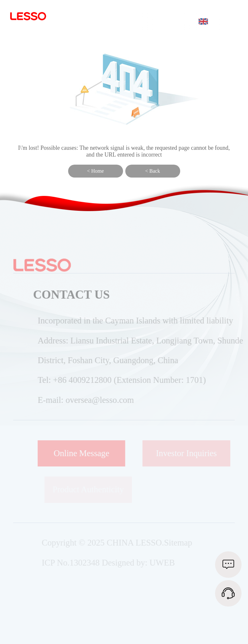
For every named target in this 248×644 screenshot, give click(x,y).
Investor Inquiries (189, 453)
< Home (95, 171)
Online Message (86, 453)
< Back (153, 171)
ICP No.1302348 (73, 563)
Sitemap (181, 543)
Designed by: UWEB (141, 563)
